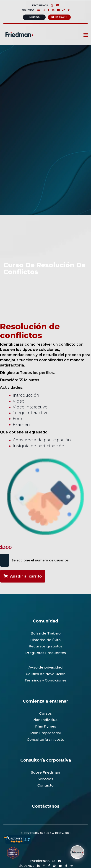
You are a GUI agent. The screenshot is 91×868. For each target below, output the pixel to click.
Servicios (45, 779)
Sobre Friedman (45, 772)
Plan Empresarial (46, 733)
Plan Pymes (46, 726)
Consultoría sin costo (46, 739)
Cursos (45, 713)
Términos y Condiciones (45, 680)
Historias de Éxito (45, 640)
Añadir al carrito (26, 576)
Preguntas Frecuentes (46, 653)
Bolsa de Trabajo (46, 633)
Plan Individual (45, 720)
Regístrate (59, 17)
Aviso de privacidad (46, 667)
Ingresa (34, 17)
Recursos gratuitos (46, 646)
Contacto (45, 785)
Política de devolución (46, 674)
